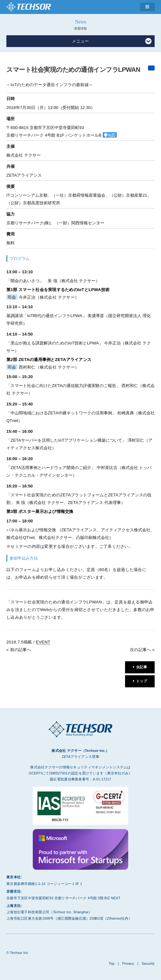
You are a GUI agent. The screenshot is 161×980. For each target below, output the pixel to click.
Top (112, 963)
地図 (111, 135)
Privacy (128, 963)
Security (148, 963)
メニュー (112, 41)
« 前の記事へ (19, 650)
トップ (142, 681)
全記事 (142, 667)
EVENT (43, 642)
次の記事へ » (142, 650)
